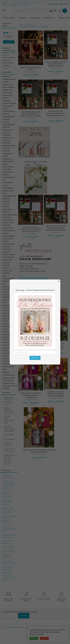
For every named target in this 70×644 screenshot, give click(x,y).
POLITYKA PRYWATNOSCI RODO (13, 627)
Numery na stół (9, 375)
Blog (15, 3)
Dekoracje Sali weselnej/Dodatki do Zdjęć (10, 386)
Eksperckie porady (25, 3)
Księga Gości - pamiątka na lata (9, 562)
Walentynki (7, 260)
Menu (5, 369)
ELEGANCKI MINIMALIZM (8, 444)
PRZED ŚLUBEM (8, 18)
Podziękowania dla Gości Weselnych (8, 247)
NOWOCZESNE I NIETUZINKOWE (9, 437)
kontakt (37, 3)
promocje (6, 77)
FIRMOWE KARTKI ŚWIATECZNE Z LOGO (9, 420)
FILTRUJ (9, 42)
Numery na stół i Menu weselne (9, 536)
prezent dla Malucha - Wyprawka (7, 133)
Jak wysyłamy (8, 551)
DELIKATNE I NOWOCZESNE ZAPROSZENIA (9, 429)
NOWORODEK (35, 18)
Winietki (6, 345)
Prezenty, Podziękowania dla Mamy (8, 308)
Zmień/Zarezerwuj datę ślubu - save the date (10, 217)
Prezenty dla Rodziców (7, 542)
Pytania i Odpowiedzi (7, 556)
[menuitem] (10, 18)
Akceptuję (34, 638)
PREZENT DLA (49, 18)
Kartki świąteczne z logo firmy (8, 167)
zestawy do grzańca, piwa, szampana (8, 63)
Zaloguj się (53, 4)
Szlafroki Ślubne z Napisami (6, 204)
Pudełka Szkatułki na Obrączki (8, 361)
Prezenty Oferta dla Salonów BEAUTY (9, 106)
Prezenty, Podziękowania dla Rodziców (8, 255)
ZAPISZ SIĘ (24, 616)
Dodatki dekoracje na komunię (8, 295)
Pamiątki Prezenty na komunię (7, 271)
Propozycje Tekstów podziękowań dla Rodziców (9, 576)
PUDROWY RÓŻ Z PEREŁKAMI (9, 450)
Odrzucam (44, 638)
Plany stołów (8, 367)
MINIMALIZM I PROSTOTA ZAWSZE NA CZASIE (8, 401)
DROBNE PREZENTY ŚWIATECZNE (8, 410)
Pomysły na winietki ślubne (8, 476)
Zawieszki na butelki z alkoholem (7, 494)
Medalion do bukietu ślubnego (7, 98)
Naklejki (6, 372)
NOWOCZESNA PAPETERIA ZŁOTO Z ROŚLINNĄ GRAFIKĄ (9, 460)
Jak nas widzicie (9, 547)
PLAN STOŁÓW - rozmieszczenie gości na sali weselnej (8, 485)
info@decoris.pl (7, 5)
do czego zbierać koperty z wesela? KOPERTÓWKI (9, 520)
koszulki (6, 68)
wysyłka (25, 5)
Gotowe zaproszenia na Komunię (9, 125)
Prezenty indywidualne (28, 24)
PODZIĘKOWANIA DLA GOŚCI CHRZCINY (8, 148)
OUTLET (5, 233)
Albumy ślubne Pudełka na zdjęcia (8, 327)
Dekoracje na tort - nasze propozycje (8, 510)
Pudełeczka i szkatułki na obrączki (7, 502)
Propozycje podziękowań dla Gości (9, 529)
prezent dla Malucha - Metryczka (7, 140)
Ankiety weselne (9, 332)
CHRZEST (22, 18)
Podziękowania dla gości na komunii (8, 239)
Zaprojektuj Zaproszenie (7, 568)
